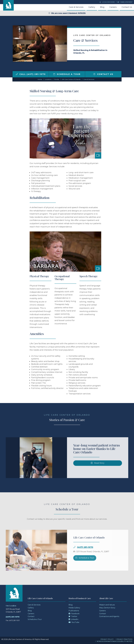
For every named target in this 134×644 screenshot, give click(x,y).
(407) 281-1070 (13, 617)
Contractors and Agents (109, 616)
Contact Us (127, 7)
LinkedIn (73, 619)
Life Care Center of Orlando (71, 79)
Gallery (92, 7)
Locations (48, 79)
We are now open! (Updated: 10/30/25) (67, 13)
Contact (31, 616)
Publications (74, 611)
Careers (113, 7)
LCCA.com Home (107, 2)
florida (57, 79)
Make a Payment (125, 2)
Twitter (73, 616)
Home (40, 79)
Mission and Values (107, 605)
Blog (102, 7)
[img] (17, 74)
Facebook (74, 614)
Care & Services (76, 7)
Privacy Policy (107, 639)
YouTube (74, 622)
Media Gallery (74, 608)
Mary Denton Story (107, 608)
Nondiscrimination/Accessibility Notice (115, 641)
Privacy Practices (124, 639)
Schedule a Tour (67, 74)
